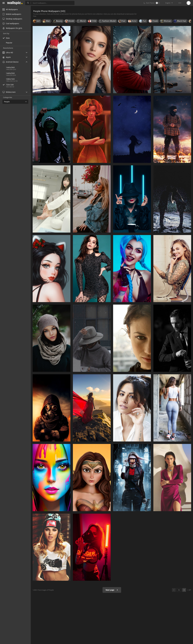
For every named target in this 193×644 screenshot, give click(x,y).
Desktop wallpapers (12, 19)
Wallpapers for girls (12, 28)
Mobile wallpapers (12, 14)
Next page (112, 590)
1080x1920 (10, 79)
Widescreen (9, 92)
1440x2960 (10, 67)
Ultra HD (8, 53)
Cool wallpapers (11, 23)
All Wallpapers (10, 9)
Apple (7, 57)
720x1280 (18, 85)
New (8, 38)
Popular (9, 43)
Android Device (10, 62)
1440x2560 (10, 73)
